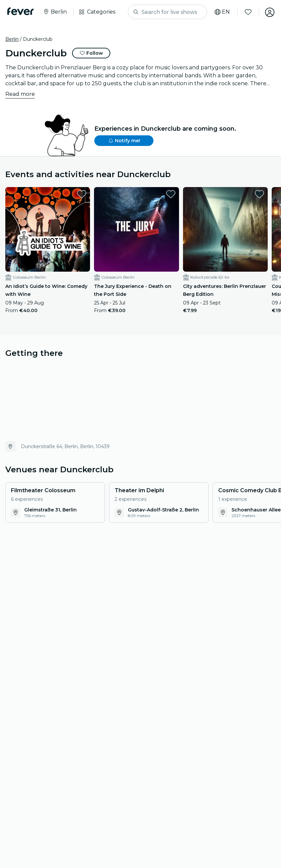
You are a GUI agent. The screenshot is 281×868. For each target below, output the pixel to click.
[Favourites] (247, 12)
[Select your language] (221, 12)
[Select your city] (55, 12)
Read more (20, 94)
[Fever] (21, 11)
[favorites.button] (82, 194)
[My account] (268, 12)
